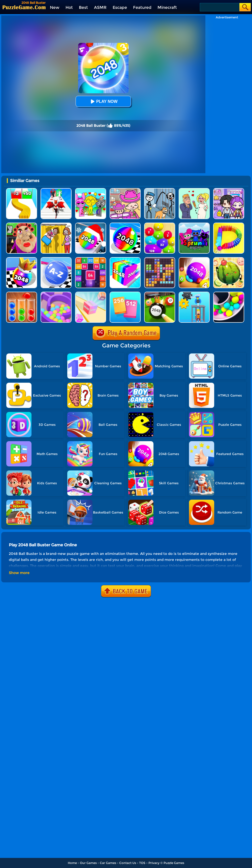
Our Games (88, 863)
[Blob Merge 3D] (160, 225)
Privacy (154, 863)
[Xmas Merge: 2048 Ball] (91, 225)
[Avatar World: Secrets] (229, 190)
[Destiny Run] (56, 190)
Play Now (103, 101)
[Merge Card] (125, 294)
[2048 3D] (91, 294)
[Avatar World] (125, 190)
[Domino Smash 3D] (229, 225)
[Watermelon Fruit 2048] (229, 259)
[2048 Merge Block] (91, 259)
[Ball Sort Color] (22, 294)
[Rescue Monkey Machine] (194, 294)
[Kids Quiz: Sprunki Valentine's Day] (91, 190)
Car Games (108, 863)
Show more (19, 573)
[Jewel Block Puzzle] (160, 259)
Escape (120, 7)
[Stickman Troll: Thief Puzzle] (160, 190)
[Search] (219, 7)
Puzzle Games (174, 863)
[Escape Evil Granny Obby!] (22, 225)
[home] (24, 7)
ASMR (100, 7)
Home (72, 863)
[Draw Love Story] (194, 190)
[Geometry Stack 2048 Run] (125, 259)
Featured (142, 7)
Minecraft (167, 7)
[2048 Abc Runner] (56, 259)
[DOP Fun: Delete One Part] (56, 225)
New (55, 7)
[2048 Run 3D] (125, 225)
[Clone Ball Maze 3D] (229, 294)
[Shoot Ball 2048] (22, 259)
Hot (69, 7)
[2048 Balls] (194, 259)
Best (83, 7)
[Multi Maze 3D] (56, 294)
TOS (142, 863)
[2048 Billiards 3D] (160, 294)
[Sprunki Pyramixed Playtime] (194, 225)
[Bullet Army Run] (22, 190)
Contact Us (128, 863)
